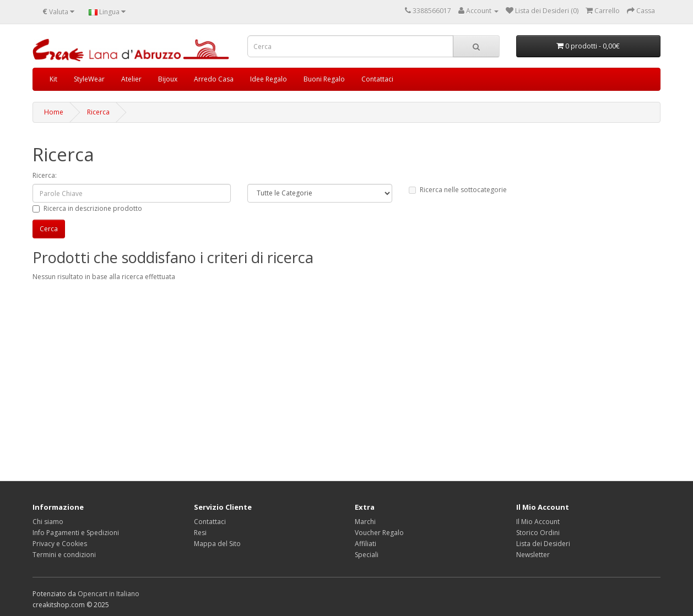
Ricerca (98, 112)
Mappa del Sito (217, 544)
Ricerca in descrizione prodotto (87, 208)
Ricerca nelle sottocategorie (458, 190)
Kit (53, 79)
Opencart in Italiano (109, 594)
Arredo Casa (214, 79)
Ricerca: (45, 175)
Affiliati (366, 544)
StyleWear (89, 79)
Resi (200, 533)
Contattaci (377, 79)
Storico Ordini (538, 533)
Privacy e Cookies (60, 544)
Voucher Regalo (379, 533)
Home (54, 112)
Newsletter (533, 555)
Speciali (367, 555)
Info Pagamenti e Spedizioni (76, 533)
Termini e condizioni (64, 555)
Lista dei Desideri (543, 544)
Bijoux (168, 79)
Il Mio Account (538, 522)
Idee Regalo (269, 79)
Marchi (365, 522)
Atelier (131, 79)
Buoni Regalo (324, 79)
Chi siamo (48, 522)
